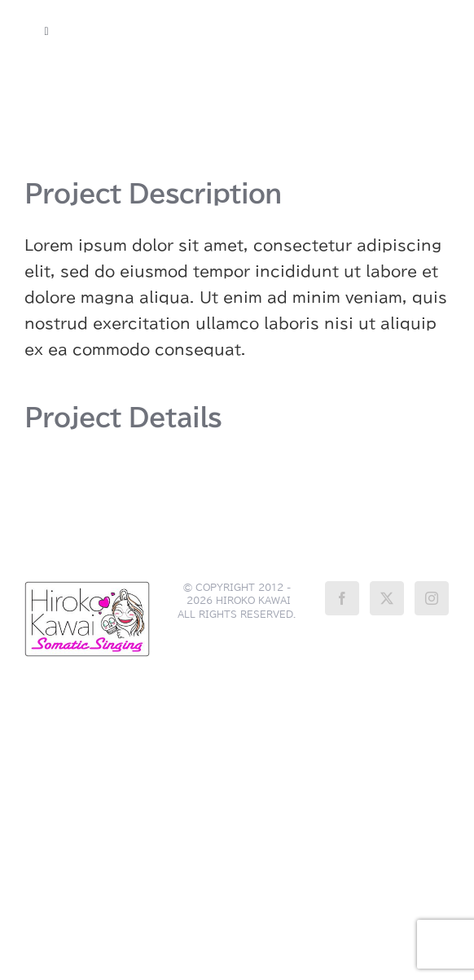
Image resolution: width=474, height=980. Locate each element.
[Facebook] (342, 598)
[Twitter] (387, 598)
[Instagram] (432, 598)
